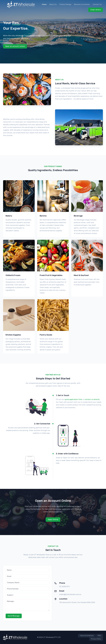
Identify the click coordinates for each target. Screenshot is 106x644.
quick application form (73, 399)
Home (44, 4)
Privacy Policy (96, 639)
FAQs (99, 636)
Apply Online (53, 519)
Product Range (65, 4)
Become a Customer (82, 4)
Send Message (14, 616)
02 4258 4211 (64, 587)
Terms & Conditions (87, 636)
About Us (53, 4)
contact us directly (92, 399)
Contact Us (97, 4)
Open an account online (15, 46)
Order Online (96, 10)
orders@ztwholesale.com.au (70, 594)
